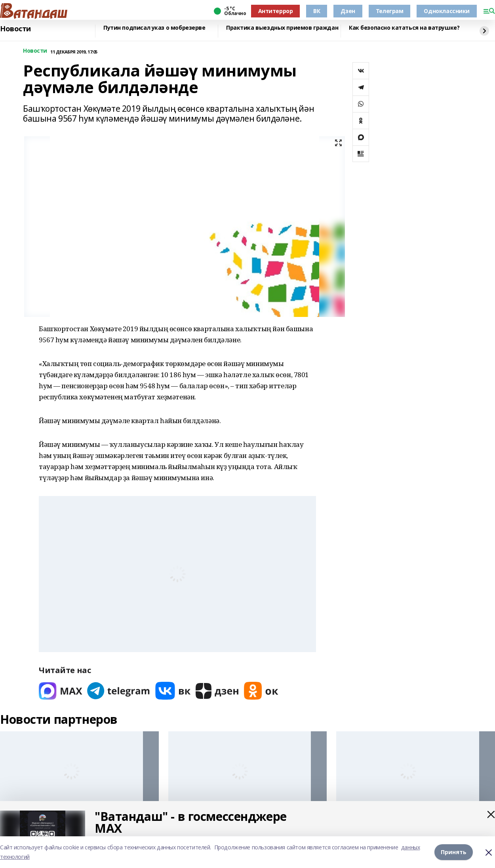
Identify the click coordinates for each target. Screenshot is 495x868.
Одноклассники (447, 11)
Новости (15, 29)
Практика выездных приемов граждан (282, 28)
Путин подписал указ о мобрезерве (154, 28)
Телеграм (390, 11)
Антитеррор (276, 11)
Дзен (348, 11)
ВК (317, 11)
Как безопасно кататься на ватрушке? (404, 28)
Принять (454, 852)
